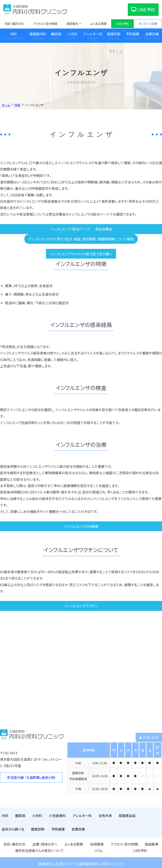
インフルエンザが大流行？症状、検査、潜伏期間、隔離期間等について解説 (81, 239)
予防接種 (132, 34)
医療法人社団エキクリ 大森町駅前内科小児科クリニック (81, 861)
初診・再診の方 (14, 24)
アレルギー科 (93, 34)
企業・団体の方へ (31, 843)
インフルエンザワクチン (81, 606)
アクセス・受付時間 (45, 24)
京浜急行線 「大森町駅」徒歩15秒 (31, 777)
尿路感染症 (116, 815)
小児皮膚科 (53, 815)
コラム (158, 843)
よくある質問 (99, 24)
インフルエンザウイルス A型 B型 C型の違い (81, 254)
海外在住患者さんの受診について (131, 843)
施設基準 (103, 843)
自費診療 (45, 828)
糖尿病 (56, 34)
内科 (13, 34)
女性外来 (96, 815)
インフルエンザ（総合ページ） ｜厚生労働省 (81, 229)
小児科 (73, 34)
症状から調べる (141, 815)
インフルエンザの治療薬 (81, 526)
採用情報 (66, 843)
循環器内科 (38, 34)
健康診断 (114, 34)
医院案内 (72, 24)
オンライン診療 (148, 24)
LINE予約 (143, 10)
